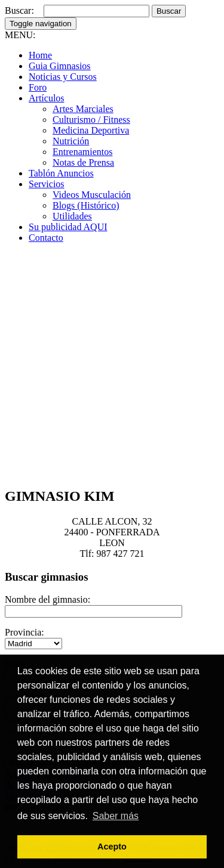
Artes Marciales (83, 109)
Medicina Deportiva (91, 130)
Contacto (46, 238)
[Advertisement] (112, 365)
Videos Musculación (92, 195)
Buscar (169, 11)
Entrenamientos (82, 152)
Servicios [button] (47, 184)
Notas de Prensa (83, 162)
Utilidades (72, 216)
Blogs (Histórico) (86, 205)
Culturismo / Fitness (91, 120)
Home (40, 55)
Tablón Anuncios (61, 173)
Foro (38, 87)
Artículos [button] (47, 98)
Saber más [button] (116, 816)
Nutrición (71, 141)
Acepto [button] (112, 847)
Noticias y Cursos (63, 77)
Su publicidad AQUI (68, 227)
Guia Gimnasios (60, 66)
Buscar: (19, 10)
